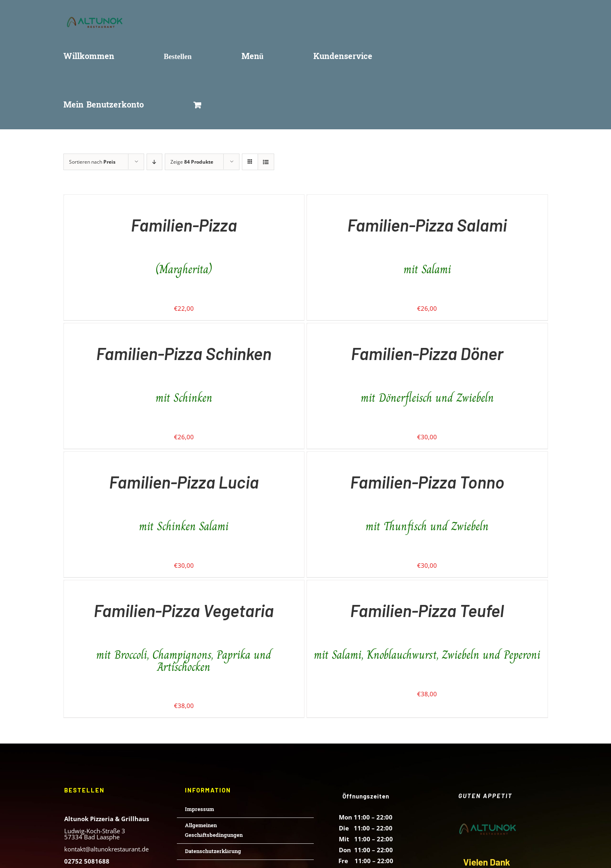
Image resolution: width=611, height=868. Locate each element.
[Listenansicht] (266, 162)
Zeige (192, 162)
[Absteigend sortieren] (154, 162)
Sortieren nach (92, 162)
